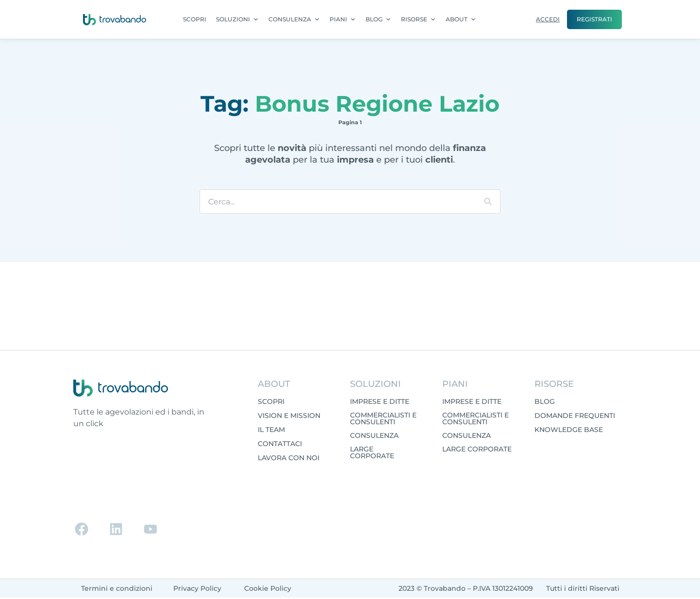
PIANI (343, 19)
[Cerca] (488, 201)
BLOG (378, 19)
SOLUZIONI (237, 19)
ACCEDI (548, 19)
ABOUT (461, 19)
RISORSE (418, 19)
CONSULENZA (294, 19)
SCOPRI (195, 19)
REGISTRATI (594, 19)
